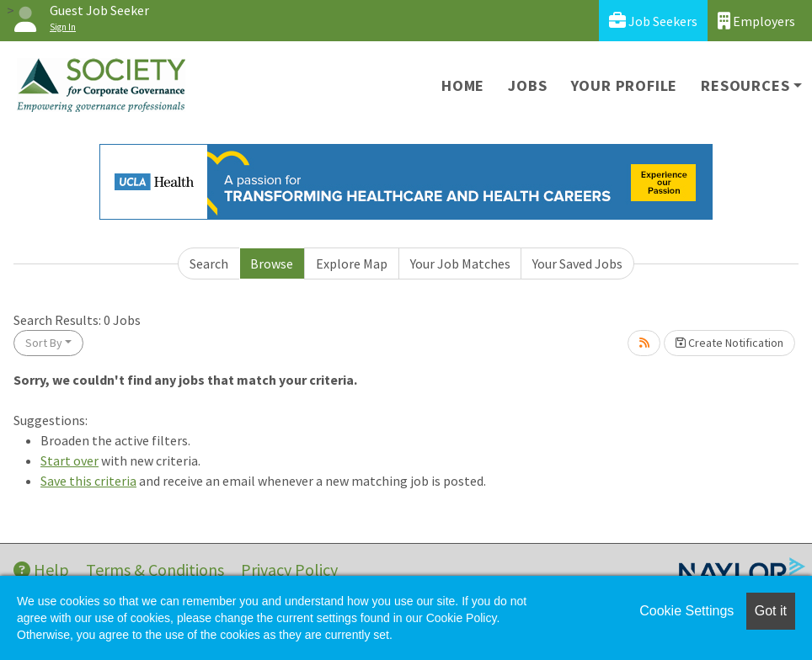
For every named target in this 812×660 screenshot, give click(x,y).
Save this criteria (88, 481)
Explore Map (352, 263)
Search (209, 263)
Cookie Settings (686, 611)
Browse (272, 263)
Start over (69, 460)
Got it (771, 611)
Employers (756, 21)
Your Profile (625, 85)
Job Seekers (653, 21)
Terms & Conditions (155, 570)
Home (463, 85)
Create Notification (729, 343)
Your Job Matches (460, 263)
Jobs (527, 85)
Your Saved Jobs (577, 263)
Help (41, 570)
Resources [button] (745, 85)
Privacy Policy (289, 570)
